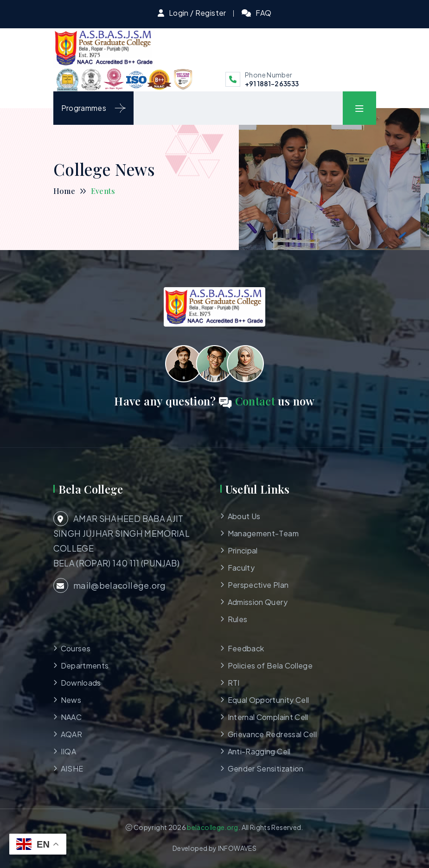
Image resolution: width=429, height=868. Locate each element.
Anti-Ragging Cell (259, 751)
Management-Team (263, 533)
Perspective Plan (258, 585)
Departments (85, 665)
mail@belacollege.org (110, 585)
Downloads (81, 683)
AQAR (71, 734)
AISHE (72, 768)
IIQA (68, 751)
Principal (243, 550)
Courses (76, 648)
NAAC (71, 717)
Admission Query (258, 602)
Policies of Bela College (270, 665)
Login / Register (198, 13)
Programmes (94, 108)
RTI (234, 683)
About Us (244, 516)
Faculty (241, 568)
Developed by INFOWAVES (214, 848)
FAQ (263, 13)
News (71, 700)
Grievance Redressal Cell (272, 734)
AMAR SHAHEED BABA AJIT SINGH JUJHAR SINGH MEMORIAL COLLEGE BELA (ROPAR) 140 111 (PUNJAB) (122, 540)
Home (64, 191)
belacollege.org (212, 827)
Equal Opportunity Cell (269, 700)
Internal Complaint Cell (268, 717)
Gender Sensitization (266, 768)
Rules (238, 619)
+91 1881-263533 (272, 84)
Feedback (246, 648)
